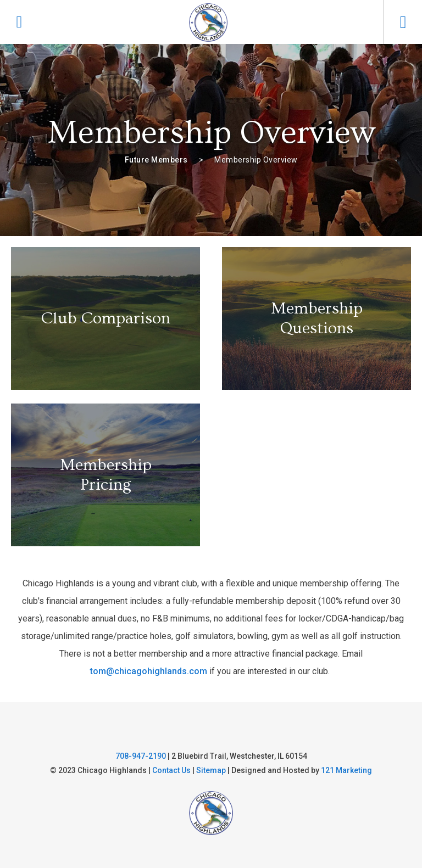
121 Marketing (346, 770)
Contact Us (171, 770)
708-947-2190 (141, 756)
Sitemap (211, 770)
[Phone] (19, 22)
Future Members (156, 160)
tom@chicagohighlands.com (149, 671)
